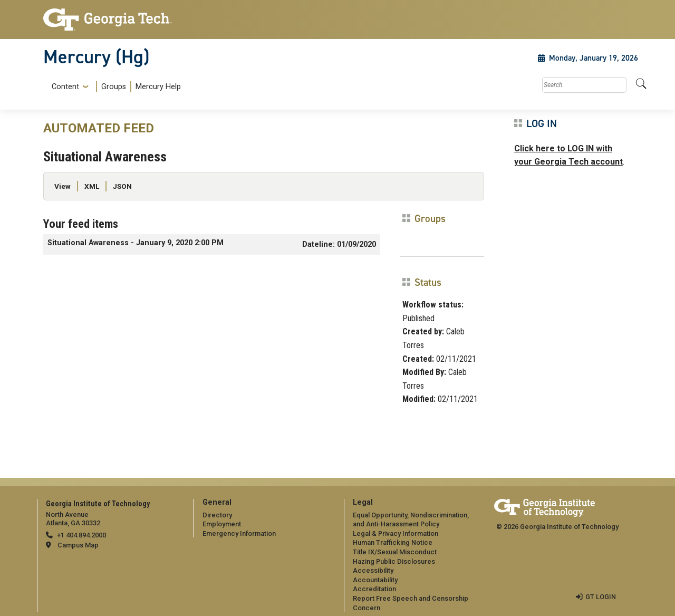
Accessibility (373, 570)
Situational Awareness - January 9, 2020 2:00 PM (136, 243)
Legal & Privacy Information (396, 533)
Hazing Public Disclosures (394, 561)
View (62, 186)
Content (65, 87)
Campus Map (78, 545)
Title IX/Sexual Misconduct (395, 552)
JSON (122, 186)
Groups (114, 87)
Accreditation (374, 589)
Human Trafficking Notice (393, 542)
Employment (222, 524)
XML (92, 186)
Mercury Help (158, 87)
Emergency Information (239, 533)
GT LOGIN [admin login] (601, 597)
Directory (217, 515)
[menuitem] (114, 87)
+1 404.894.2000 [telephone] (81, 535)
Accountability (375, 580)
